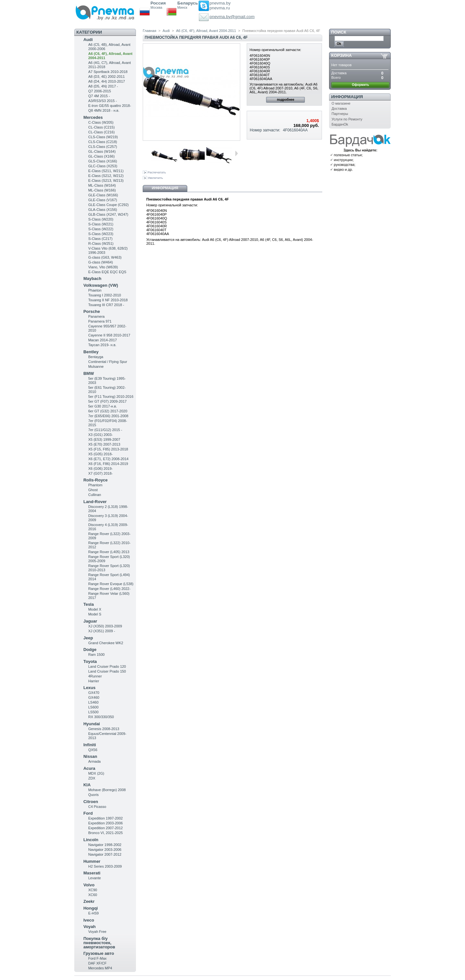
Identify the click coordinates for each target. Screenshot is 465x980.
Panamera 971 (100, 321)
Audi (88, 40)
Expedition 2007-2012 (105, 828)
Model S (95, 614)
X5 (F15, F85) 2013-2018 (108, 449)
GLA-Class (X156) (103, 210)
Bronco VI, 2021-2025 (105, 833)
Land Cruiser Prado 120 (107, 666)
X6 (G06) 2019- (100, 469)
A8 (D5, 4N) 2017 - (103, 86)
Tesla (88, 604)
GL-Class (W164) (102, 151)
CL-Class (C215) (101, 127)
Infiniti (90, 745)
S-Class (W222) (101, 229)
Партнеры (340, 114)
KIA (87, 785)
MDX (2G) (96, 773)
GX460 (94, 697)
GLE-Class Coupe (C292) (108, 205)
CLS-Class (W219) (103, 137)
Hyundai (92, 724)
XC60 (93, 895)
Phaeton (95, 290)
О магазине (341, 103)
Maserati (92, 873)
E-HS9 (93, 913)
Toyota (90, 661)
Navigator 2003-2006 (105, 850)
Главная (150, 31)
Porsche (92, 311)
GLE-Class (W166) (103, 195)
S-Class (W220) (101, 219)
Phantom (95, 485)
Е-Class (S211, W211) (106, 171)
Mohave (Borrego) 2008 (107, 790)
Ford (88, 813)
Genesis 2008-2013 (104, 729)
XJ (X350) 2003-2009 (105, 626)
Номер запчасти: (265, 130)
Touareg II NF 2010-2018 (108, 300)
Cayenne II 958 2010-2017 (109, 335)
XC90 (93, 890)
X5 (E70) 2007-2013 (104, 444)
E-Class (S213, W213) (106, 181)
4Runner (95, 676)
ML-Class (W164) (102, 185)
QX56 (93, 750)
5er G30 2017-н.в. (103, 406)
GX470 (94, 693)
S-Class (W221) (101, 224)
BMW (89, 373)
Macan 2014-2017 (103, 340)
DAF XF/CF (97, 963)
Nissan (90, 756)
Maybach (92, 279)
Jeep (88, 638)
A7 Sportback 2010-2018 (108, 72)
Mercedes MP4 (100, 968)
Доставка (339, 108)
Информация (165, 188)
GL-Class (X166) (101, 156)
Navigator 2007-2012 (105, 854)
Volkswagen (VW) (101, 285)
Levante (94, 878)
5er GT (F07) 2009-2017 (107, 401)
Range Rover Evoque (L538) (111, 584)
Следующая (237, 153)
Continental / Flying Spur (108, 362)
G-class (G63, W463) (105, 257)
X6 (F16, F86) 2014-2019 (108, 464)
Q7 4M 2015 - (99, 96)
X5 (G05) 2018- (100, 454)
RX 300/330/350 (101, 717)
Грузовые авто (99, 953)
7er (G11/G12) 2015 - (105, 430)
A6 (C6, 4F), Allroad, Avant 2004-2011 (206, 31)
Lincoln (91, 840)
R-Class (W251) (101, 243)
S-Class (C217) (100, 239)
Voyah (89, 927)
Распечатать (157, 172)
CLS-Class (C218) (103, 142)
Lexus (89, 688)
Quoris (93, 795)
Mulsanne (96, 366)
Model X (95, 609)
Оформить (361, 85)
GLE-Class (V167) (103, 200)
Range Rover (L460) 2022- (109, 589)
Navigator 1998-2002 (105, 845)
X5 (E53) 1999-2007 (104, 439)
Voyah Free (97, 932)
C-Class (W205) (101, 122)
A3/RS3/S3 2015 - (103, 101)
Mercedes (93, 117)
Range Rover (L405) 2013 (109, 552)
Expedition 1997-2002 (105, 818)
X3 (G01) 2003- (100, 435)
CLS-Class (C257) (103, 147)
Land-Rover (95, 502)
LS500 (93, 712)
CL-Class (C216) (101, 132)
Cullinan (95, 495)
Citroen (91, 802)
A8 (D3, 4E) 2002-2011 (106, 77)
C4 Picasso (97, 807)
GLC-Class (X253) (103, 166)
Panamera (96, 316)
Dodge (90, 650)
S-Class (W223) (101, 234)
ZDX (92, 778)
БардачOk (340, 124)
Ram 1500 (96, 655)
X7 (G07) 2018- (100, 473)
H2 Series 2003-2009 (105, 866)
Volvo (89, 885)
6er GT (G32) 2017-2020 (108, 411)
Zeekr (89, 901)
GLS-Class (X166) (103, 161)
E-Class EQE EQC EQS (107, 272)
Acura (89, 768)
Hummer (92, 861)
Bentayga (96, 357)
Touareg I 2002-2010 (105, 295)
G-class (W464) (100, 262)
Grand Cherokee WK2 (106, 643)
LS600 (93, 707)
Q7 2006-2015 (99, 91)
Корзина (342, 55)
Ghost (93, 490)
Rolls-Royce (95, 480)
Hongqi (91, 908)
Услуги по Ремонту (347, 119)
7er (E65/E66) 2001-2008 (108, 416)
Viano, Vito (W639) (103, 267)
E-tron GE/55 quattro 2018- (110, 106)
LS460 (93, 702)
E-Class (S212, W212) (106, 176)
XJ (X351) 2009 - (102, 631)
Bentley (91, 352)
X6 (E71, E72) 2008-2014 (108, 459)
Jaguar (90, 621)
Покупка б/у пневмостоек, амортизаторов (99, 943)
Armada (94, 761)
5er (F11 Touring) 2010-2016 (111, 397)
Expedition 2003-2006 (105, 823)
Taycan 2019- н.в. (102, 345)
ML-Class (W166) (102, 190)
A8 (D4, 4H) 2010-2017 (107, 81)
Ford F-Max (97, 958)
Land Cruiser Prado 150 (107, 671)
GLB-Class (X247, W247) (108, 214)
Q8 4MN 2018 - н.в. (104, 110)
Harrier (94, 681)
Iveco (89, 920)
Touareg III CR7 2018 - (106, 305)
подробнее (285, 100)
